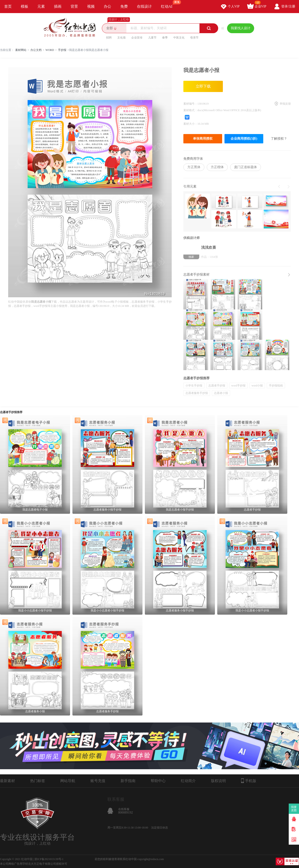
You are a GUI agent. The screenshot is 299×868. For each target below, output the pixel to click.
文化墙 (121, 38)
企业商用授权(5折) (244, 139)
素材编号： (190, 104)
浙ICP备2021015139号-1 (49, 859)
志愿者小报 (221, 393)
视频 (91, 6)
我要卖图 (294, 809)
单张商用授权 (203, 139)
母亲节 (194, 38)
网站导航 (68, 781)
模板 (25, 6)
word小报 (257, 386)
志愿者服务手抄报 (197, 393)
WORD (50, 50)
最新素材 (7, 781)
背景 (74, 6)
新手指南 (128, 781)
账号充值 (98, 781)
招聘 (109, 38)
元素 (41, 6)
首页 (8, 6)
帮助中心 (158, 781)
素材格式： (190, 110)
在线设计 (144, 6)
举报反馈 (285, 104)
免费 (124, 6)
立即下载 (203, 86)
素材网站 (21, 50)
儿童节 (152, 38)
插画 (58, 6)
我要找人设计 (241, 28)
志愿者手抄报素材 (196, 275)
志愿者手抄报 (217, 386)
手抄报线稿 (276, 386)
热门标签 (38, 781)
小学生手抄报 (194, 386)
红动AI (169, 4)
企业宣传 (137, 38)
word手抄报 (238, 386)
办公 (107, 6)
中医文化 (179, 38)
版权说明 (218, 781)
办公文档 (36, 50)
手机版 (249, 781)
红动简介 (188, 781)
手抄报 (62, 50)
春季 (165, 38)
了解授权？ (279, 139)
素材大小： (190, 124)
